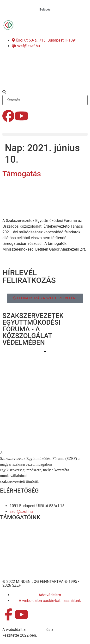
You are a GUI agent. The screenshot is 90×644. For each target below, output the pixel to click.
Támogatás (22, 174)
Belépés (45, 9)
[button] (45, 92)
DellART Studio (67, 630)
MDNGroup (36, 630)
